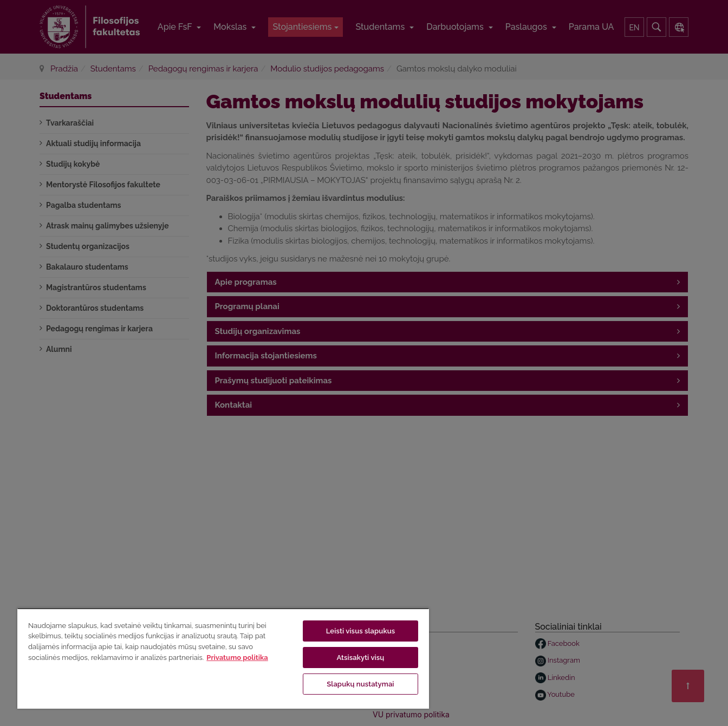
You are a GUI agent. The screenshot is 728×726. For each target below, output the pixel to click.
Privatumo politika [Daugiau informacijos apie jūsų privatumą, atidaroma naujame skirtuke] (237, 658)
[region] (223, 658)
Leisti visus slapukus (361, 631)
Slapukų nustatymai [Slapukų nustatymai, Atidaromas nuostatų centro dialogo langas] (360, 684)
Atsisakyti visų (360, 658)
